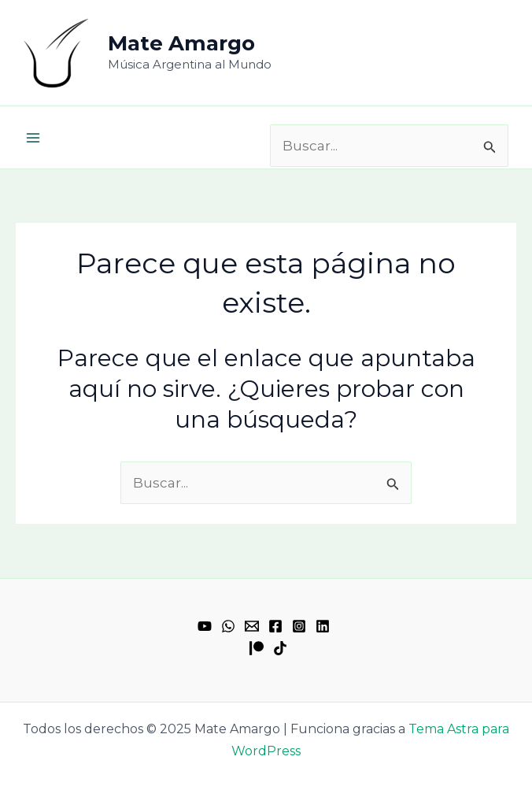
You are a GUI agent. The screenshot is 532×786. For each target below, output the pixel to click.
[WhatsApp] (228, 626)
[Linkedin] (323, 626)
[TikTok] (280, 648)
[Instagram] (299, 626)
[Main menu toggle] (33, 138)
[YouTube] (205, 626)
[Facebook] (275, 626)
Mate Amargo (181, 43)
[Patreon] (257, 648)
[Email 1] (252, 626)
